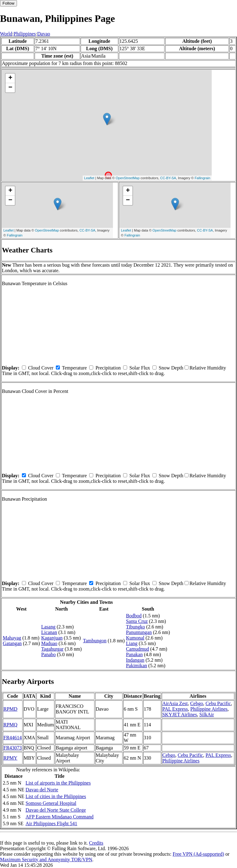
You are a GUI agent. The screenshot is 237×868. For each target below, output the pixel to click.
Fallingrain (203, 178)
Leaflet (89, 178)
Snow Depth (171, 368)
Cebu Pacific (218, 703)
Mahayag (12, 638)
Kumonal (135, 638)
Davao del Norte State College (56, 810)
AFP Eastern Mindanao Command (60, 817)
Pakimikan (136, 666)
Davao (44, 34)
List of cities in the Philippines (56, 796)
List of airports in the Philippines (58, 783)
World (6, 34)
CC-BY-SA (168, 178)
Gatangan (12, 643)
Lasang (48, 627)
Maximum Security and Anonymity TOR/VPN (46, 860)
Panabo (48, 654)
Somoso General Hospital (51, 803)
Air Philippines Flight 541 (52, 824)
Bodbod (134, 616)
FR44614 (13, 738)
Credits (96, 843)
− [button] (10, 88)
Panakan (134, 654)
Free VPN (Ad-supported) (198, 854)
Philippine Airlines (209, 709)
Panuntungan (139, 632)
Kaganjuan (52, 638)
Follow (8, 3)
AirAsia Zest (175, 703)
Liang (132, 643)
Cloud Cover (41, 368)
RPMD (10, 709)
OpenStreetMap (128, 178)
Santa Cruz (137, 621)
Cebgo (197, 703)
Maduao (49, 643)
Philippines (25, 34)
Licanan (49, 632)
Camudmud (137, 649)
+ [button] (10, 78)
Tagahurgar (52, 649)
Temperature (75, 368)
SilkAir (207, 715)
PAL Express (175, 709)
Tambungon (95, 641)
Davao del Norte (42, 790)
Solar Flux (140, 368)
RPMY (10, 758)
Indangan (135, 660)
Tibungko (135, 627)
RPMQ (10, 725)
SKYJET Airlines (180, 715)
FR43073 (13, 748)
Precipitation (108, 368)
